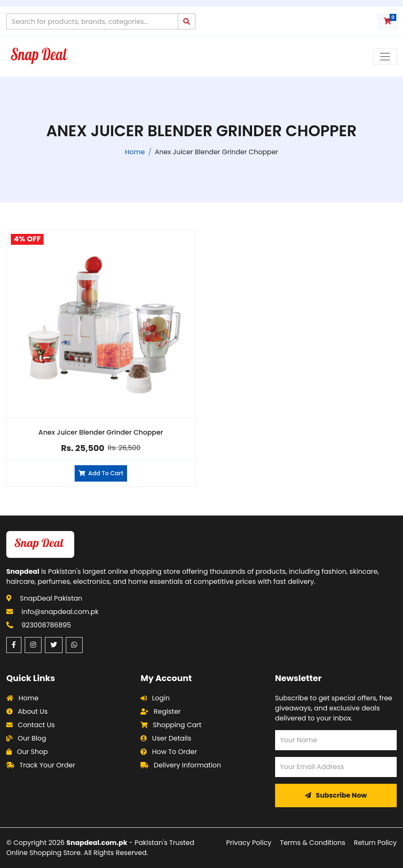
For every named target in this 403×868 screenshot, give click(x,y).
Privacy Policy (249, 843)
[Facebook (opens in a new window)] (14, 645)
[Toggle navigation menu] (385, 57)
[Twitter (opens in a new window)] (54, 645)
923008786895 (46, 625)
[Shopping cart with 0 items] (387, 21)
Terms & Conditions (313, 843)
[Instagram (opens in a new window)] (33, 645)
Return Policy (375, 843)
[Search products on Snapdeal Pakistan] (92, 21)
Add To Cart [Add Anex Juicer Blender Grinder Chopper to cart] (101, 473)
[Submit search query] (187, 21)
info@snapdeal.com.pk (60, 612)
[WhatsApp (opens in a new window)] (74, 645)
